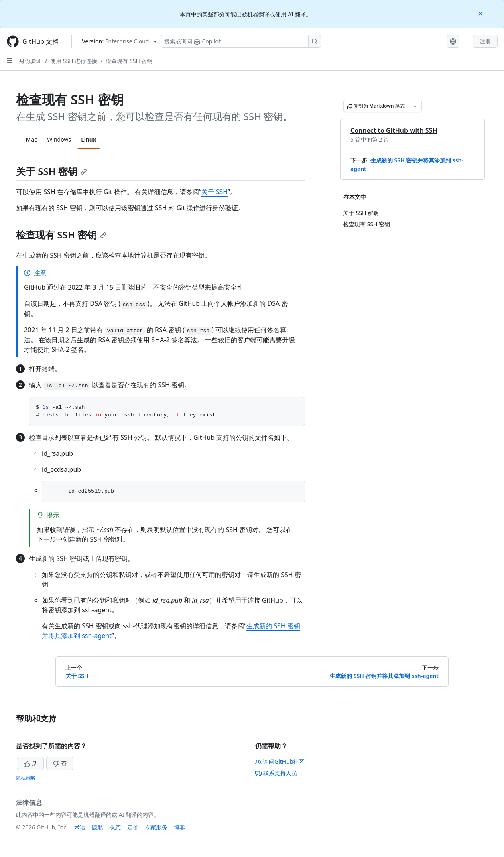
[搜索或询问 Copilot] (241, 41)
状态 (115, 827)
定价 (133, 827)
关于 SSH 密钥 (52, 171)
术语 (80, 827)
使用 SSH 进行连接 (74, 61)
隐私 (98, 827)
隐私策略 (26, 778)
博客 (179, 827)
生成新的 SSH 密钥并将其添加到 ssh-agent (384, 676)
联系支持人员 (276, 773)
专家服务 (156, 827)
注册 (485, 41)
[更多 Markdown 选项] (415, 106)
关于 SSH (215, 192)
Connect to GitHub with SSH (394, 130)
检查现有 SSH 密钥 (129, 61)
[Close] (481, 13)
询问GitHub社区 (280, 761)
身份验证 (30, 61)
